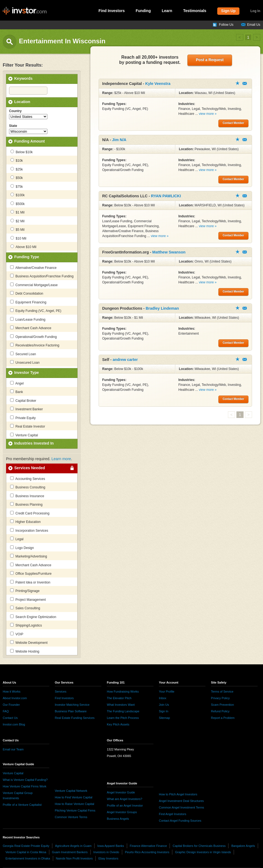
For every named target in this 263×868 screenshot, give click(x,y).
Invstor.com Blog (14, 724)
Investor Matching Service (72, 705)
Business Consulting (28, 487)
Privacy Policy (220, 698)
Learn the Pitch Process (123, 718)
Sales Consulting (25, 608)
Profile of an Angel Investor (125, 806)
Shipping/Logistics (26, 625)
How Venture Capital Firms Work (25, 786)
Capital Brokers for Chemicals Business (199, 846)
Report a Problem (223, 718)
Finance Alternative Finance (148, 846)
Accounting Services (28, 479)
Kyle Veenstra (158, 84)
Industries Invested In (34, 443)
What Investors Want (121, 705)
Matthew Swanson (169, 252)
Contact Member (245, 83)
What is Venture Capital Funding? (25, 780)
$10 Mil (18, 238)
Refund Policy (220, 711)
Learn (167, 11)
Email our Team (13, 749)
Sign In (164, 711)
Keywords (23, 78)
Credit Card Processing (30, 513)
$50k (17, 178)
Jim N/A (119, 140)
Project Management (28, 599)
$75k (17, 186)
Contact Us (10, 718)
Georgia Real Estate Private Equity (26, 846)
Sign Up (228, 11)
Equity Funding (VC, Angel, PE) (36, 311)
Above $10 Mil (23, 247)
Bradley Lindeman (162, 308)
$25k (17, 169)
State (13, 126)
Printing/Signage (25, 591)
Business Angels (118, 819)
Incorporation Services (29, 530)
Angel (17, 383)
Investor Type (27, 372)
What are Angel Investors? (125, 799)
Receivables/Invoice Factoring (35, 345)
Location (22, 102)
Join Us (164, 705)
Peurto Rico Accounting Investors (147, 852)
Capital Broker (23, 400)
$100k (18, 195)
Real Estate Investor (28, 426)
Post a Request (210, 60)
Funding (143, 11)
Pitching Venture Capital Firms (75, 810)
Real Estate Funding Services (75, 718)
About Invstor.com (15, 698)
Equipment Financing (28, 302)
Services (61, 691)
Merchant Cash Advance (31, 328)
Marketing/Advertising (29, 556)
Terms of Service (222, 691)
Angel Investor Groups (122, 812)
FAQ (6, 711)
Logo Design (22, 548)
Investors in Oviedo (106, 852)
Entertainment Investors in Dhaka (28, 858)
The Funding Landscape (123, 711)
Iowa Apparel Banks (111, 846)
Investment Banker (26, 409)
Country (15, 111)
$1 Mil (17, 212)
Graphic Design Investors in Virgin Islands (203, 852)
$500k (18, 204)
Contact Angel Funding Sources (180, 821)
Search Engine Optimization (33, 617)
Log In (255, 11)
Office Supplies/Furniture (31, 573)
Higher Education (25, 522)
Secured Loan (23, 354)
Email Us (254, 25)
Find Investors (112, 11)
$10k (17, 160)
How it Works (12, 691)
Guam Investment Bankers (70, 852)
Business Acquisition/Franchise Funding (42, 276)
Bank (17, 392)
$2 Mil (17, 221)
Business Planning (26, 504)
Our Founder (11, 705)
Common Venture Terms (71, 817)
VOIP (17, 634)
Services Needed (30, 468)
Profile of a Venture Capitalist (22, 805)
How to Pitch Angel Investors (178, 794)
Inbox (163, 698)
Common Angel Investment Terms (181, 807)
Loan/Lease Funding (28, 319)
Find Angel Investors (173, 814)
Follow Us (226, 25)
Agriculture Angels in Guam (73, 846)
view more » (208, 114)
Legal (17, 539)
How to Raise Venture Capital (75, 804)
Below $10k (22, 152)
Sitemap (164, 718)
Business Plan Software (71, 711)
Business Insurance (27, 496)
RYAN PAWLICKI (166, 196)
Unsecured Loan (25, 362)
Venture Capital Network (71, 791)
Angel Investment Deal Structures (181, 801)
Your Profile (167, 691)
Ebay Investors (108, 858)
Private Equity (23, 418)
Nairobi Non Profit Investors (74, 858)
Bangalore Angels (243, 846)
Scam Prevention (222, 705)
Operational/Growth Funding (33, 337)
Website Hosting (25, 651)
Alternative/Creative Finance (33, 267)
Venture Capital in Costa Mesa (26, 852)
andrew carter (125, 360)
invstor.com (25, 11)
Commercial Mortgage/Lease (34, 285)
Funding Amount (29, 141)
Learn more (61, 459)
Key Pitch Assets (118, 724)
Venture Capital (24, 435)
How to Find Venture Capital (74, 797)
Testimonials (195, 11)
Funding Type (27, 257)
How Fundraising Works (123, 691)
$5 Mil (17, 229)
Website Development (29, 642)
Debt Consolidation (27, 293)
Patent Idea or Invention (30, 582)
